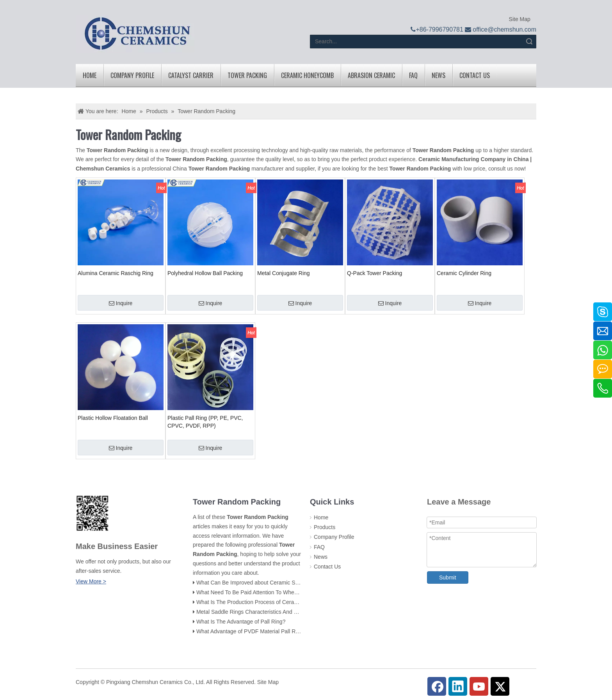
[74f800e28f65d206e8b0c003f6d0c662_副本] (92, 513)
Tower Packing (247, 75)
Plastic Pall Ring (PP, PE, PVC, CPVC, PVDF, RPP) (205, 422)
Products (325, 527)
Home (90, 75)
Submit (448, 577)
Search (529, 42)
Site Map (519, 19)
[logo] (137, 34)
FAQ (413, 75)
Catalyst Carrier (191, 75)
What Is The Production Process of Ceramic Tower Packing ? (270, 602)
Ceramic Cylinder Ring (464, 273)
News (439, 75)
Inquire (121, 303)
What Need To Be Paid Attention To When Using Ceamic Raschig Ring (282, 592)
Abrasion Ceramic (371, 75)
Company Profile (132, 75)
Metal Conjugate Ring (284, 273)
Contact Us (475, 75)
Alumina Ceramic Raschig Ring (116, 273)
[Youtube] (479, 686)
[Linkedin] (458, 686)
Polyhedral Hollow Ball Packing (205, 273)
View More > (91, 581)
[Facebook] (437, 686)
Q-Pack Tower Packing (374, 273)
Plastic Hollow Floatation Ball (113, 418)
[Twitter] (500, 686)
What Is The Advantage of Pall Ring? (241, 622)
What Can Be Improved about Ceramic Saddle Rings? (262, 583)
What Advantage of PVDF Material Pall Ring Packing (260, 631)
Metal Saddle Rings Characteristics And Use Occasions (263, 612)
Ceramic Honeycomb (307, 75)
